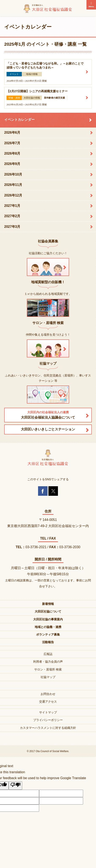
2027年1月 (12, 206)
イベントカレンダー (19, 120)
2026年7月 (12, 143)
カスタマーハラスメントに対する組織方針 (48, 728)
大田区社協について (48, 611)
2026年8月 (12, 153)
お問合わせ (48, 694)
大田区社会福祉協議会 (48, 8)
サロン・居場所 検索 (48, 669)
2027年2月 (12, 216)
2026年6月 (12, 133)
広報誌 (48, 654)
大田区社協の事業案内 (48, 619)
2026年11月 (13, 185)
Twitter (53, 491)
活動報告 (48, 642)
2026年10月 (13, 174)
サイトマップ (48, 712)
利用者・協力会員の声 (48, 662)
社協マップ (48, 677)
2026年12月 (13, 195)
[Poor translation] (15, 786)
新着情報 (48, 604)
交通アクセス (48, 702)
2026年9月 (12, 164)
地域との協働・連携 (48, 627)
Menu (91, 6)
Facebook (43, 491)
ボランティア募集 (48, 635)
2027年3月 (12, 227)
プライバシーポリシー (48, 720)
